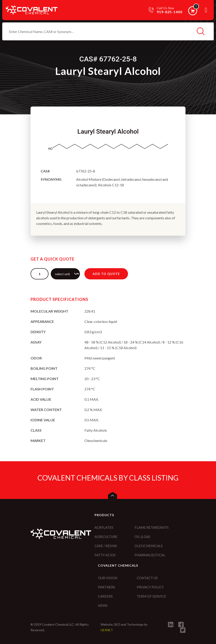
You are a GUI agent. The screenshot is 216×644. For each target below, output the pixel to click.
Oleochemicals (149, 546)
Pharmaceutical (150, 555)
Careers (105, 596)
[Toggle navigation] (206, 12)
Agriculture (106, 537)
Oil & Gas (142, 537)
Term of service (151, 596)
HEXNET (107, 630)
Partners (107, 587)
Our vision (108, 578)
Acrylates (104, 527)
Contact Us (147, 578)
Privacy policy (150, 587)
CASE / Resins (106, 546)
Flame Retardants (152, 527)
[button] (112, 495)
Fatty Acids (105, 555)
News (103, 605)
